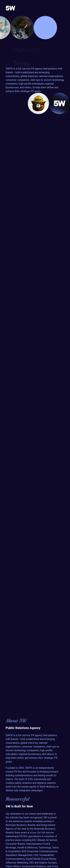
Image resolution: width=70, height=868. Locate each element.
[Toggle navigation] (62, 8)
